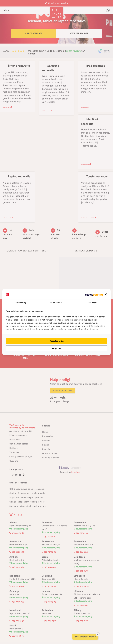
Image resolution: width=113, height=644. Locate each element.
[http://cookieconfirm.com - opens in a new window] (94, 294)
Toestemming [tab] (20, 303)
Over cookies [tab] (56, 303)
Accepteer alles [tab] (57, 341)
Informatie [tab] (93, 303)
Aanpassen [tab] (56, 348)
